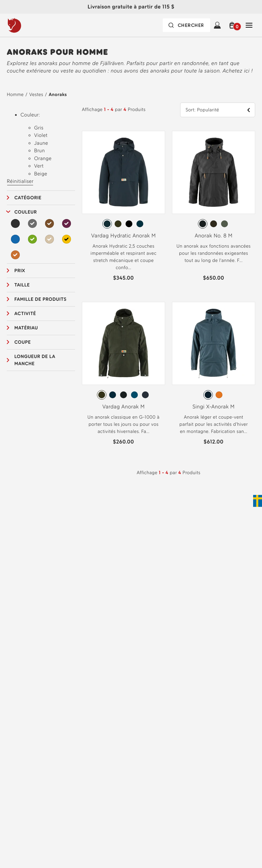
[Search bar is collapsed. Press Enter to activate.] (186, 25)
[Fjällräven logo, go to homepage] (28, 25)
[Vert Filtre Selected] (32, 239)
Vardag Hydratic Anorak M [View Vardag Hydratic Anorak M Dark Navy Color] (123, 236)
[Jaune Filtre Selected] (67, 239)
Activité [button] (25, 314)
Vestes (36, 95)
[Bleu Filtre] (15, 239)
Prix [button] (20, 271)
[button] (233, 25)
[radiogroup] (123, 224)
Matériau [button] (26, 328)
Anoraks (58, 95)
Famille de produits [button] (40, 299)
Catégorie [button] (28, 198)
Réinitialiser (20, 181)
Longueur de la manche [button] (35, 360)
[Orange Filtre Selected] (15, 255)
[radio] (107, 224)
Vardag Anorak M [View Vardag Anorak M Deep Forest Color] (123, 407)
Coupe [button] (23, 342)
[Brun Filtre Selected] (49, 223)
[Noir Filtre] (15, 223)
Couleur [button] (26, 212)
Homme (15, 95)
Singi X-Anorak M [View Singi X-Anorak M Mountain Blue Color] (214, 407)
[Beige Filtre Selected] (49, 239)
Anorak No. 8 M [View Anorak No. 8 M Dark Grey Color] (214, 236)
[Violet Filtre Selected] (67, 223)
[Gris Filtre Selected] (32, 223)
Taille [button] (22, 285)
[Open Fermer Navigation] (249, 25)
